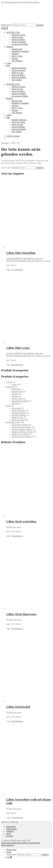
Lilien (9, 63)
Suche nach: (6, 25)
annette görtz (17, 49)
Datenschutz (12, 829)
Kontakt (10, 836)
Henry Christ (17, 56)
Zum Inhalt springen (31, 2)
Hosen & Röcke (18, 40)
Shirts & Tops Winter (21, 434)
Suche (9, 852)
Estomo (15, 58)
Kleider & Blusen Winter (22, 432)
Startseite (5, 143)
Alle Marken (17, 61)
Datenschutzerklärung (10, 843)
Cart (9, 857)
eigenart (15, 54)
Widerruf (10, 831)
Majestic (15, 403)
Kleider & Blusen (19, 68)
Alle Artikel (17, 80)
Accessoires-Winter (20, 44)
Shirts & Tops (17, 37)
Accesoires (16, 408)
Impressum (11, 827)
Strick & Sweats (18, 35)
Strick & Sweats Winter (22, 436)
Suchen (40, 25)
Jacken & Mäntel (19, 42)
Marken (10, 47)
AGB (9, 834)
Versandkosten (17, 270)
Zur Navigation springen (11, 2)
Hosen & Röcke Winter (21, 427)
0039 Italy (16, 389)
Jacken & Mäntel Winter (22, 429)
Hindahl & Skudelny (20, 51)
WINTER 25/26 (13, 32)
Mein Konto (11, 850)
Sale (8, 66)
